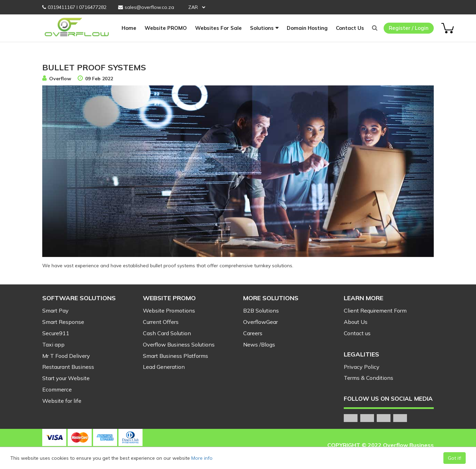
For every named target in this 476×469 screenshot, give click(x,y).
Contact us (357, 333)
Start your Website (66, 378)
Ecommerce (57, 389)
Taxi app (53, 344)
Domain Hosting (307, 28)
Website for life (62, 401)
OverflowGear (260, 322)
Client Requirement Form (375, 310)
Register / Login (409, 28)
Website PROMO (166, 28)
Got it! (455, 458)
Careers (253, 333)
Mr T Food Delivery (66, 356)
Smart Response (63, 322)
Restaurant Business (68, 367)
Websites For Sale (218, 28)
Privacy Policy (362, 367)
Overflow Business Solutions (179, 344)
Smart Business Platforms (175, 356)
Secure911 (56, 333)
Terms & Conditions (369, 378)
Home (129, 28)
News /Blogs (259, 344)
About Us (356, 322)
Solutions (262, 28)
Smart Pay (55, 310)
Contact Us (350, 28)
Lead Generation (164, 367)
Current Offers (161, 322)
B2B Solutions (261, 310)
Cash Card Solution (167, 333)
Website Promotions (169, 310)
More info (202, 458)
